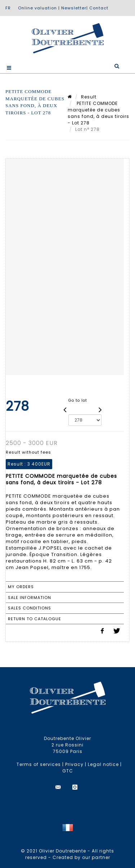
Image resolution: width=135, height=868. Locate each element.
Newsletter (74, 8)
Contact (99, 8)
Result (89, 97)
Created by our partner (81, 857)
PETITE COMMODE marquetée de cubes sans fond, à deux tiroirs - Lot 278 (98, 113)
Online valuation (37, 8)
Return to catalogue (35, 619)
